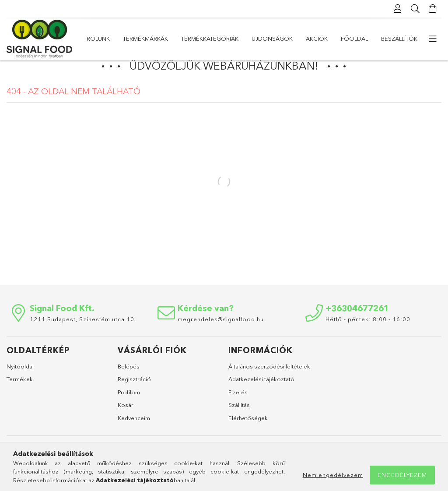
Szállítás (239, 426)
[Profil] (398, 9)
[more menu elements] (433, 39)
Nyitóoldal (20, 387)
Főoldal (150, 39)
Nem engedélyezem (333, 475)
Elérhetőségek (248, 439)
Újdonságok (232, 39)
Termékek (20, 400)
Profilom (129, 413)
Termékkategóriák (294, 39)
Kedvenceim (134, 439)
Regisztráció (134, 400)
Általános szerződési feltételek (269, 387)
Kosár (126, 426)
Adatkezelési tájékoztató (261, 400)
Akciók (187, 39)
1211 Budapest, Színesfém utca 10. (83, 340)
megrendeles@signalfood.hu (221, 340)
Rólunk (406, 39)
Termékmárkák (359, 39)
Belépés (129, 387)
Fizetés (238, 413)
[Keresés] (415, 9)
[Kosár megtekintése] (433, 9)
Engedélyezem (402, 475)
